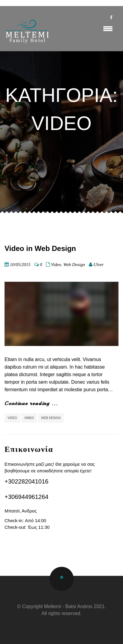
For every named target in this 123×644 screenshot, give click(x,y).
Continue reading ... (31, 403)
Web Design (74, 265)
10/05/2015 (20, 265)
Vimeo (29, 418)
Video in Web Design (40, 248)
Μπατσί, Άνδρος (21, 511)
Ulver (99, 265)
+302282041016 (26, 481)
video (12, 418)
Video (56, 265)
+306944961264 (26, 497)
